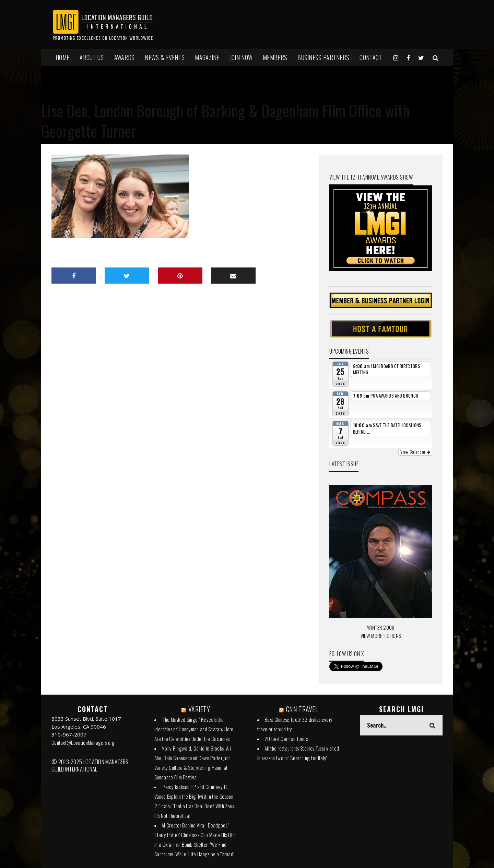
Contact (371, 57)
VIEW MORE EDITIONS (381, 636)
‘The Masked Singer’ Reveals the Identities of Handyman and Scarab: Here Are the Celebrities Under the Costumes (194, 729)
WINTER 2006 (381, 627)
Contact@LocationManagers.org (83, 742)
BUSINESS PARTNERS (323, 57)
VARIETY (199, 709)
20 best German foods (286, 739)
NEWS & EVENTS (165, 57)
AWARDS (125, 57)
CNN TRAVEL (302, 709)
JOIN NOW (241, 57)
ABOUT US (92, 57)
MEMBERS (275, 57)
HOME (62, 57)
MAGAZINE (207, 57)
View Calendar (415, 452)
